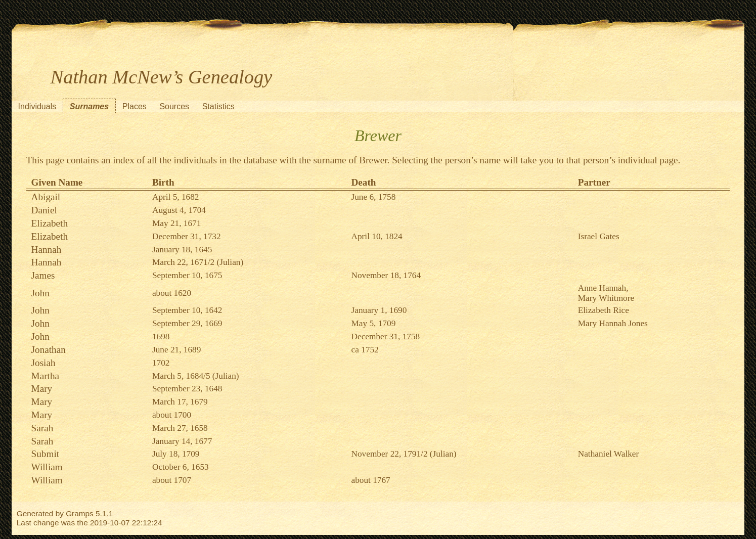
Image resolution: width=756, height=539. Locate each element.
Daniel (44, 210)
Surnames (89, 106)
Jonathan (49, 350)
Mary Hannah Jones (613, 323)
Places (135, 106)
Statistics (218, 106)
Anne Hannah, (603, 288)
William (47, 467)
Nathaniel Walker (609, 454)
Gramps (80, 513)
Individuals (37, 106)
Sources (174, 106)
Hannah (47, 250)
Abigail (46, 197)
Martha (45, 376)
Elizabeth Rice (604, 310)
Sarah (42, 428)
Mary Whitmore (606, 298)
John (40, 293)
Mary (42, 389)
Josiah (43, 363)
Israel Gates (599, 236)
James (43, 275)
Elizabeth (50, 223)
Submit (45, 454)
